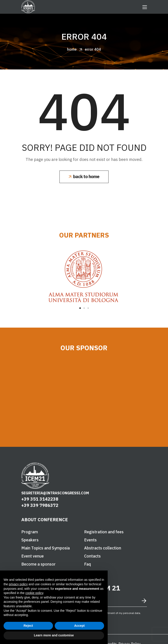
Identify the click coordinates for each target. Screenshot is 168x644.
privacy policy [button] (18, 584)
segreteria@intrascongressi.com (55, 493)
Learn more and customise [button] (54, 635)
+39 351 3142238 (40, 499)
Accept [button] (80, 626)
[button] (84, 177)
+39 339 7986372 (40, 505)
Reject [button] (28, 626)
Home (72, 49)
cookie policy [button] (34, 593)
